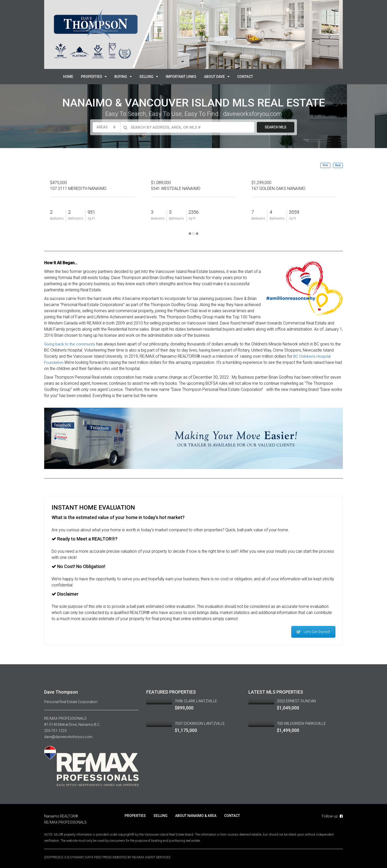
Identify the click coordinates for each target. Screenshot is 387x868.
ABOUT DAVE (214, 77)
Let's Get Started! (313, 632)
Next (338, 165)
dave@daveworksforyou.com (68, 737)
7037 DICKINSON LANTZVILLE (200, 724)
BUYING (121, 77)
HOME (68, 77)
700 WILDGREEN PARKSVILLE (301, 724)
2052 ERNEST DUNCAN (296, 701)
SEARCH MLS (276, 127)
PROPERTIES (92, 77)
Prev (325, 165)
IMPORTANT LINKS (181, 77)
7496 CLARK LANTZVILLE (196, 701)
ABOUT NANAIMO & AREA (196, 816)
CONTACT (245, 77)
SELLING (146, 77)
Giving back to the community (71, 344)
